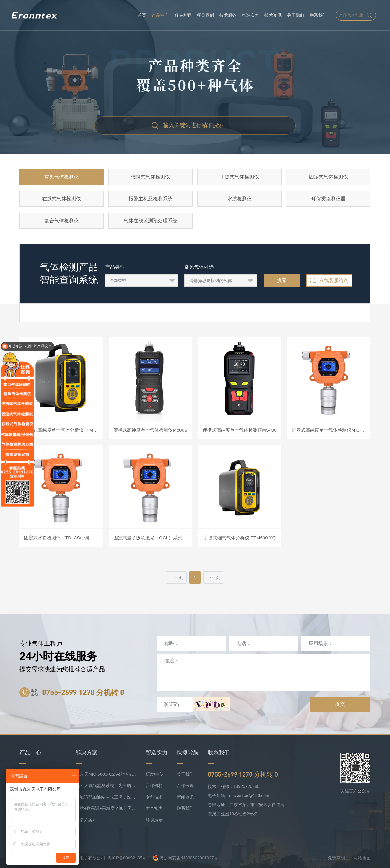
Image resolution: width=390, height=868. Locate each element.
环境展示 (154, 820)
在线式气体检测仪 (62, 199)
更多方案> (85, 820)
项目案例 (205, 15)
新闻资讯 (185, 797)
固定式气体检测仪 (328, 177)
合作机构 (154, 785)
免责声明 (336, 858)
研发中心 (154, 774)
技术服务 (228, 15)
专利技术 (154, 797)
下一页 (214, 577)
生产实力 (154, 808)
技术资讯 (273, 15)
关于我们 (296, 15)
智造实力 (250, 15)
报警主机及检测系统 (151, 199)
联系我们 (318, 15)
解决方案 (183, 15)
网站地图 (362, 858)
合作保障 (185, 785)
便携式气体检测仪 (151, 177)
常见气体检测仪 (62, 177)
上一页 (176, 577)
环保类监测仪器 (328, 199)
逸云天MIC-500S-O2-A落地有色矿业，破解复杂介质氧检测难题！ (106, 774)
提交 (340, 704)
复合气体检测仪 (62, 221)
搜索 (282, 280)
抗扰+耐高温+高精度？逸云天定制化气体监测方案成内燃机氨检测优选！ (106, 808)
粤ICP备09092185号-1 (129, 858)
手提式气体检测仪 (239, 177)
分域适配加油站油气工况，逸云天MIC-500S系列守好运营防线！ (106, 797)
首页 (142, 15)
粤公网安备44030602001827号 (185, 858)
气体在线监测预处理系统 (151, 221)
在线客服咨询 (329, 281)
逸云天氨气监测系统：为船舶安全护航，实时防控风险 (106, 785)
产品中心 (160, 15)
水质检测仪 (239, 199)
